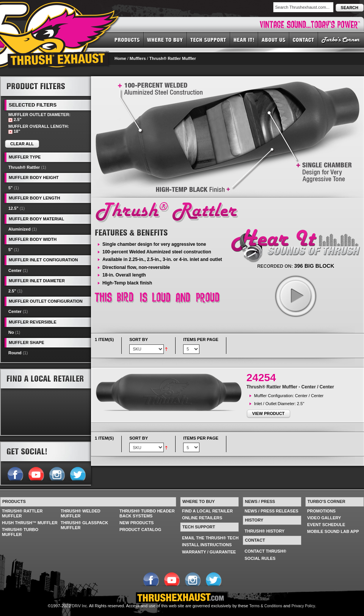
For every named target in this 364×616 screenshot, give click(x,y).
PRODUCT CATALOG (140, 530)
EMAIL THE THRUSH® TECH (210, 538)
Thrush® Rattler (24, 167)
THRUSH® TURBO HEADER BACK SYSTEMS (147, 513)
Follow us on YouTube (36, 473)
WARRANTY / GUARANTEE (209, 552)
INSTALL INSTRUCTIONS (207, 545)
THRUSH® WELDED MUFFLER (81, 513)
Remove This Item (10, 120)
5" (10, 188)
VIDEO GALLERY (324, 518)
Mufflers (138, 58)
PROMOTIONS (321, 511)
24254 (261, 378)
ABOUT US (274, 39)
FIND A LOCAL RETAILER (207, 511)
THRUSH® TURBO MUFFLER (20, 532)
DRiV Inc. (80, 606)
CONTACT (304, 39)
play (295, 296)
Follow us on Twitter (78, 473)
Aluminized (20, 229)
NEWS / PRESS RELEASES (271, 511)
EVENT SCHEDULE (326, 525)
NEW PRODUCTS (136, 523)
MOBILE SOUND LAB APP (333, 531)
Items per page (201, 339)
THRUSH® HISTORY (264, 531)
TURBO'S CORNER (341, 39)
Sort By (139, 339)
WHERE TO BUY (165, 39)
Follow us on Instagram (57, 473)
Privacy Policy (303, 606)
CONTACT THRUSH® (265, 551)
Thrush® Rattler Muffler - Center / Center (290, 387)
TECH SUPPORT (209, 39)
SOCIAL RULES (260, 558)
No (11, 332)
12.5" (13, 208)
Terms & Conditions (266, 606)
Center (15, 270)
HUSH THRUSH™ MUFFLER (30, 523)
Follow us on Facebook (15, 473)
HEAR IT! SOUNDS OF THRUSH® (244, 39)
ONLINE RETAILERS (202, 518)
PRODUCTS (127, 39)
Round (15, 353)
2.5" (12, 291)
